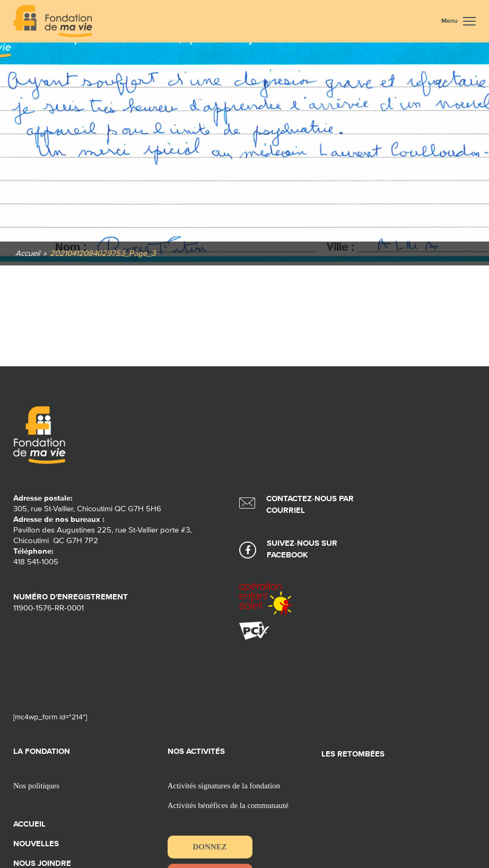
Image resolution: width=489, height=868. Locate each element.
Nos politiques (36, 786)
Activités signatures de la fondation (224, 786)
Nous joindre (42, 863)
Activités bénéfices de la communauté (228, 805)
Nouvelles (36, 844)
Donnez (210, 847)
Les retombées (353, 754)
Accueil (29, 824)
